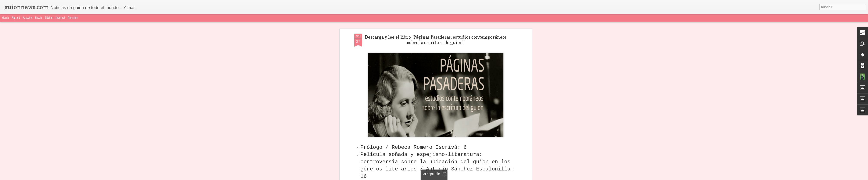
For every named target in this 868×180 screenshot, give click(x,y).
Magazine (28, 18)
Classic (6, 18)
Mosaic (39, 18)
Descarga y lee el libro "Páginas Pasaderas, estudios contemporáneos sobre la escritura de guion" (436, 40)
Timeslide (73, 18)
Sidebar (49, 18)
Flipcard (16, 18)
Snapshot (60, 18)
